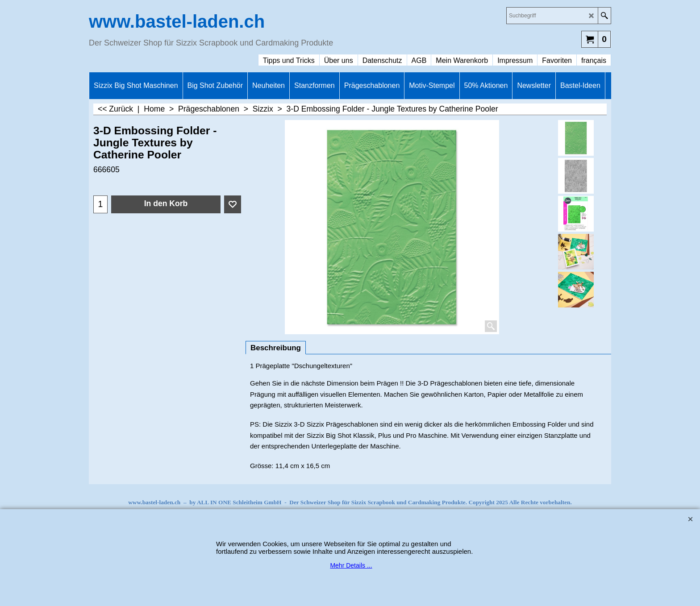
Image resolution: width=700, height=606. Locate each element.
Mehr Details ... (351, 565)
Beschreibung (276, 348)
